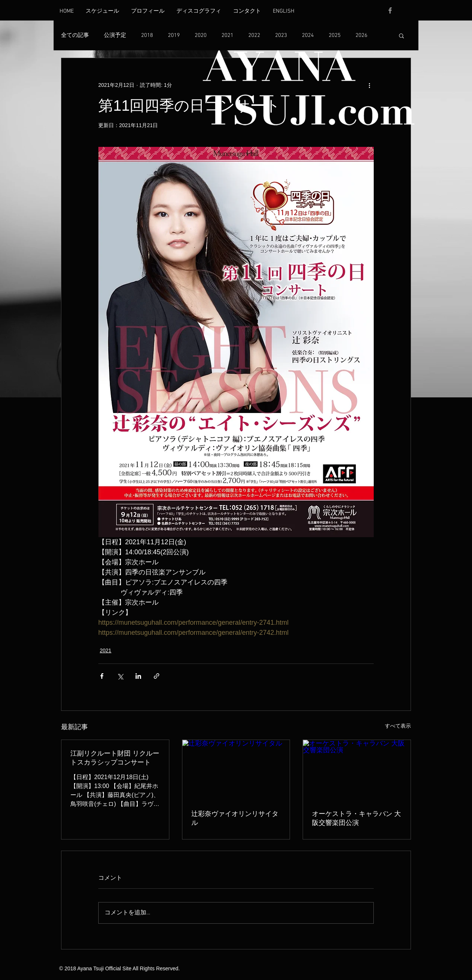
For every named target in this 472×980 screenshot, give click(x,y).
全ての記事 (75, 35)
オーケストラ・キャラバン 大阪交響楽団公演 (356, 818)
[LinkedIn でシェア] (138, 676)
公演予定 (115, 35)
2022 (254, 35)
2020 (201, 35)
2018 (147, 35)
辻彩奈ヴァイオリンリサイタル (235, 818)
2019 (174, 35)
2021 (227, 35)
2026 (361, 35)
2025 (335, 35)
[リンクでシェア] (157, 676)
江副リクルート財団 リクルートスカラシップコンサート (115, 758)
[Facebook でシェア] (102, 676)
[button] (401, 35)
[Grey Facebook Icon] (390, 10)
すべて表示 (398, 726)
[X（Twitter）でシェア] (120, 676)
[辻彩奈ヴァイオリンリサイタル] (236, 770)
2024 (308, 35)
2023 (281, 35)
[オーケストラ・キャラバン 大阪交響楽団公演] (357, 770)
